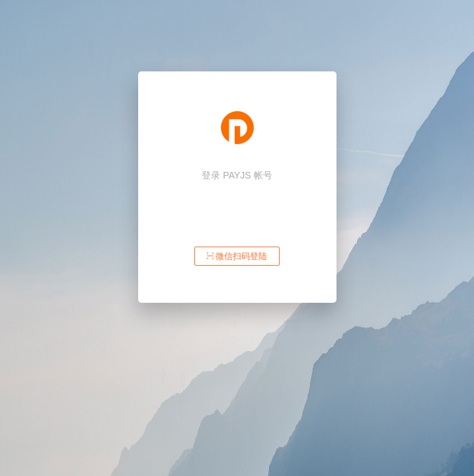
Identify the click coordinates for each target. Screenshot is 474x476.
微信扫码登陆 (237, 256)
